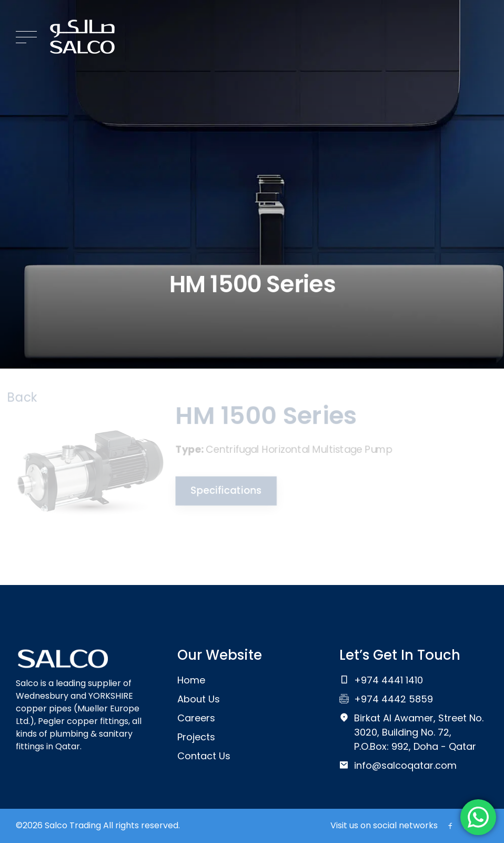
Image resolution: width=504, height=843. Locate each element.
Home (191, 680)
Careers (196, 718)
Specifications (224, 490)
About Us (199, 699)
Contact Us (204, 756)
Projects (196, 737)
